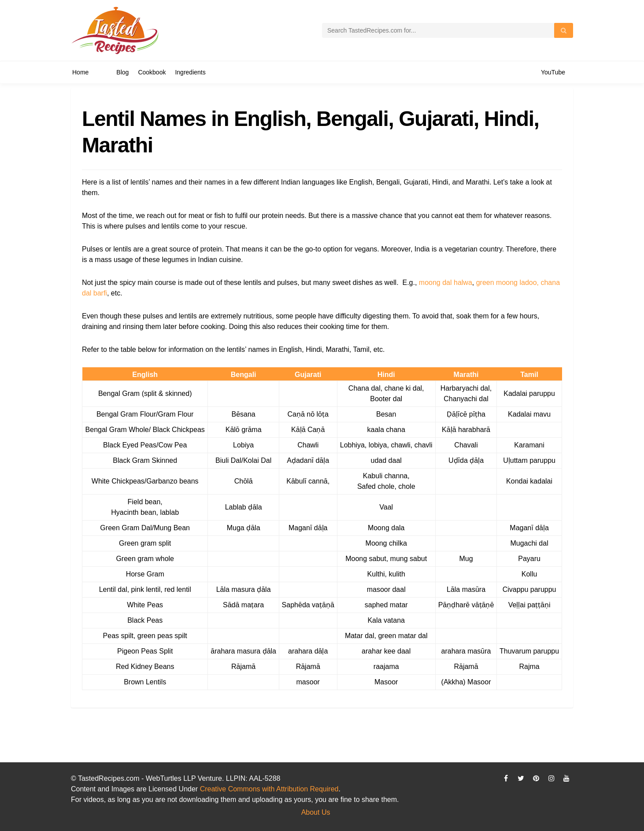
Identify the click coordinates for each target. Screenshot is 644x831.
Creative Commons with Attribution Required (269, 789)
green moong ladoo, (507, 283)
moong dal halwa (446, 283)
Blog (122, 72)
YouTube (553, 72)
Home (80, 72)
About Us (316, 812)
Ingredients (190, 72)
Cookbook (152, 72)
